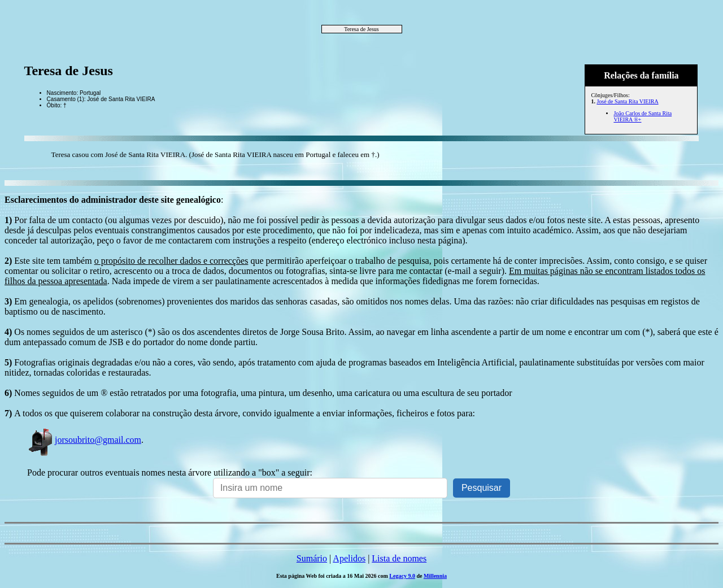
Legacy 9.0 (402, 576)
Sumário (312, 558)
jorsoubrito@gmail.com (84, 440)
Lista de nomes (399, 558)
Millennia (435, 576)
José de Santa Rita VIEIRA (627, 101)
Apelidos (349, 558)
